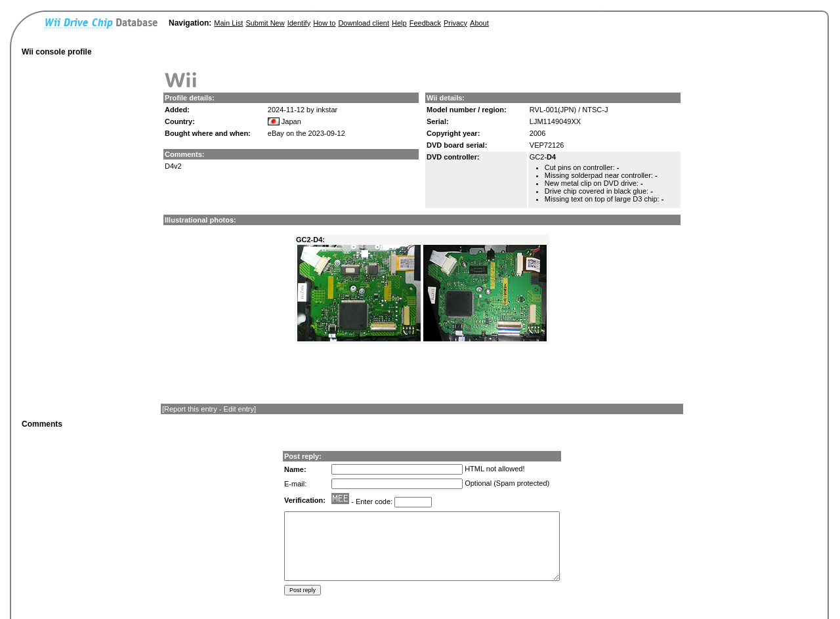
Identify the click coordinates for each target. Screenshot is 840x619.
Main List (228, 23)
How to (324, 23)
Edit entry (239, 409)
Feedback (425, 23)
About (479, 23)
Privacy (455, 23)
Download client (364, 23)
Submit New (265, 23)
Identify (299, 23)
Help (399, 23)
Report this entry (191, 409)
